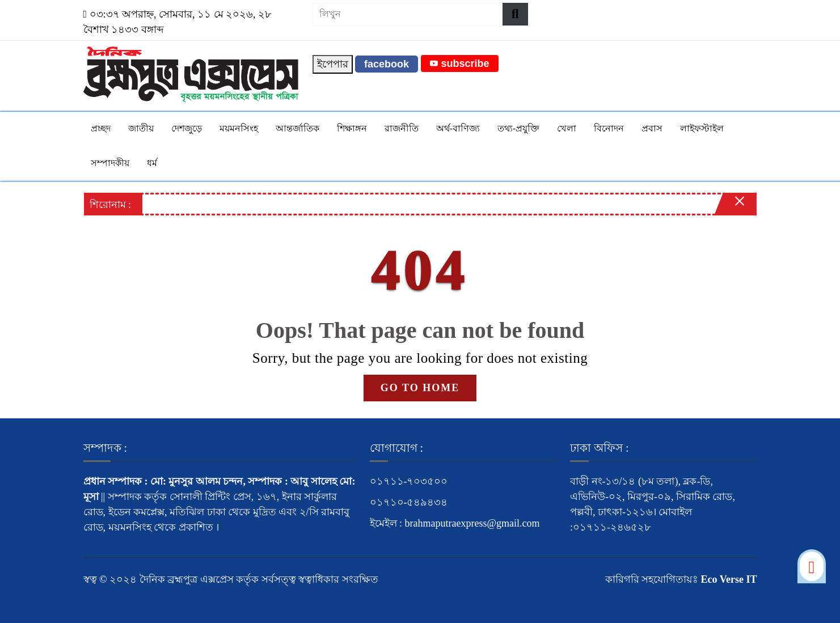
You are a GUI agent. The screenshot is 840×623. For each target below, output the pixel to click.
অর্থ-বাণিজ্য (458, 128)
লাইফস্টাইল (702, 128)
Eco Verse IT (729, 579)
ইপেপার (333, 64)
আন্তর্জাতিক (297, 128)
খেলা (567, 128)
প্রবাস (652, 128)
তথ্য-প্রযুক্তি (518, 128)
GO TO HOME (420, 388)
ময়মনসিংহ (239, 128)
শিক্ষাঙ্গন (352, 128)
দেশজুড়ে (187, 128)
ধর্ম (152, 163)
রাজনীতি (402, 128)
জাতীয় (141, 128)
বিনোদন (609, 128)
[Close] (730, 207)
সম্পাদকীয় (110, 163)
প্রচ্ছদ (101, 128)
